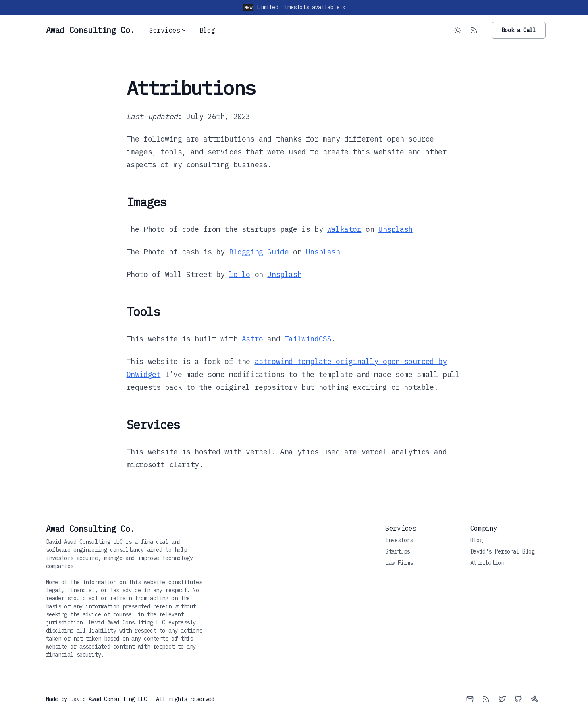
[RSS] (486, 699)
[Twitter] (502, 699)
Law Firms (399, 563)
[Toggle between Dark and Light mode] (458, 30)
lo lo (240, 274)
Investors (399, 540)
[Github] (518, 699)
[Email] (470, 699)
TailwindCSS (308, 339)
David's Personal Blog (503, 551)
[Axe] (534, 699)
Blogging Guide (259, 252)
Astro (252, 339)
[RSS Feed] (474, 30)
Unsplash (396, 229)
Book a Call (519, 30)
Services (168, 30)
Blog (207, 30)
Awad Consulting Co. (90, 529)
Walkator (344, 229)
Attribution (487, 563)
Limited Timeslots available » (301, 7)
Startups (398, 551)
